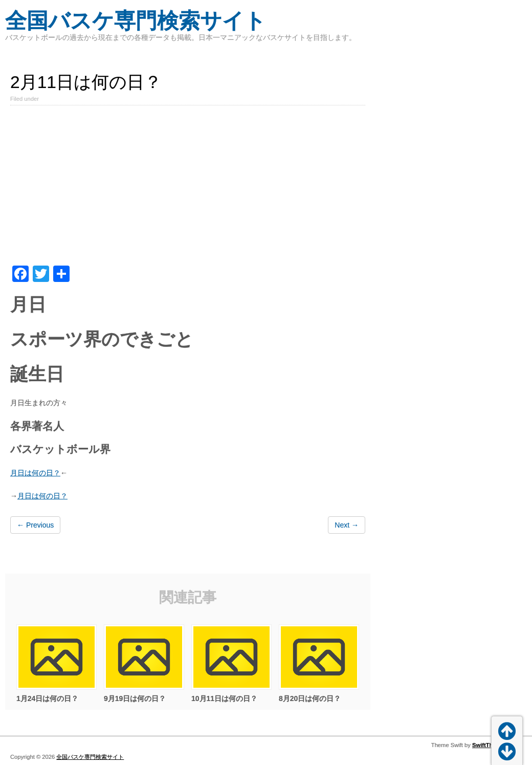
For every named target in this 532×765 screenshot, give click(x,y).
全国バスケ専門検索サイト (136, 21)
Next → (347, 525)
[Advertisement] (188, 189)
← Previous (35, 525)
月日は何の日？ (35, 473)
